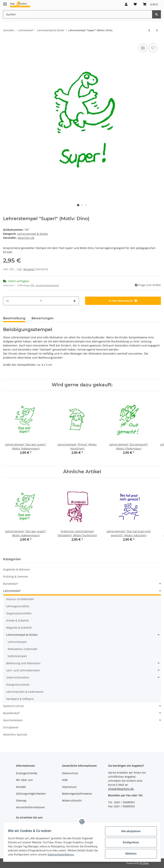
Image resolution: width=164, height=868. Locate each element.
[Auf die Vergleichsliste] (143, 48)
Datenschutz (70, 773)
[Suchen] (78, 14)
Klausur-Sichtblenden (20, 599)
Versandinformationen (30, 807)
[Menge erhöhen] (75, 301)
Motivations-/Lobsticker (23, 649)
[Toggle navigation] (5, 2)
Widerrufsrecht (72, 800)
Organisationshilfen (19, 613)
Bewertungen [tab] (43, 318)
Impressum (69, 787)
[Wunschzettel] (135, 4)
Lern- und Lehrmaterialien (23, 670)
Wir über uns (24, 780)
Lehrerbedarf (12, 591)
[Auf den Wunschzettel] (153, 48)
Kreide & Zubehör (18, 620)
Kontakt (21, 787)
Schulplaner (11, 727)
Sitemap (21, 800)
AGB (65, 780)
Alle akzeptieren (129, 831)
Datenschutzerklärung (22, 856)
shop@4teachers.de (121, 789)
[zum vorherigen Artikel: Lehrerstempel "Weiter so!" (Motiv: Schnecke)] (149, 30)
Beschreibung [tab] (14, 318)
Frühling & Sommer (16, 577)
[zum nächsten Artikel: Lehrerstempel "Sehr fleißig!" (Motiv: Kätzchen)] (157, 30)
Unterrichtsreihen (18, 677)
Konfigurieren (129, 842)
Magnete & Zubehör (19, 628)
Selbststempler (17, 656)
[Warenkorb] (150, 4)
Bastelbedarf (11, 713)
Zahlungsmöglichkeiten (31, 794)
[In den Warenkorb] (123, 301)
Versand (29, 269)
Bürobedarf (10, 584)
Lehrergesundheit (18, 606)
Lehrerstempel (17, 642)
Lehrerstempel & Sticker (33, 234)
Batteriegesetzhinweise (77, 794)
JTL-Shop (144, 863)
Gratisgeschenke (27, 773)
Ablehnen (129, 853)
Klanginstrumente (18, 685)
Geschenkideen (13, 720)
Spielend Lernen (14, 706)
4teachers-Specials (15, 734)
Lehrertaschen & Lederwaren (25, 692)
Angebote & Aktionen (17, 569)
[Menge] (41, 301)
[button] (126, 4)
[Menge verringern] (7, 301)
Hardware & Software (20, 699)
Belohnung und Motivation (23, 663)
